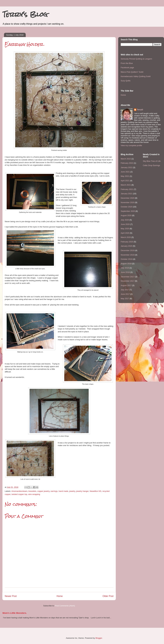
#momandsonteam (20, 491)
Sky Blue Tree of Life (152, 161)
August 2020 (126, 215)
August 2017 (126, 285)
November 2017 (128, 281)
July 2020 (125, 220)
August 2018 (126, 264)
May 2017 (125, 299)
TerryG (140, 110)
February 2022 (127, 163)
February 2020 (127, 242)
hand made (63, 491)
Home (60, 596)
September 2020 (128, 211)
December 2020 (128, 198)
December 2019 (128, 250)
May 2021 (125, 176)
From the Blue (127, 63)
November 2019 (128, 255)
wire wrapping (34, 494)
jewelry (72, 491)
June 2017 (125, 294)
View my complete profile (131, 145)
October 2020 (127, 207)
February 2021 (127, 189)
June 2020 (125, 224)
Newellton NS (96, 491)
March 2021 (126, 185)
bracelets (32, 491)
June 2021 (125, 172)
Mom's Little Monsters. (15, 613)
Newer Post (11, 596)
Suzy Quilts (126, 81)
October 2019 (127, 259)
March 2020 (126, 237)
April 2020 (125, 233)
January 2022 (127, 167)
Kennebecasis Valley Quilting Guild (136, 76)
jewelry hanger (82, 491)
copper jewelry (43, 491)
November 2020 (128, 202)
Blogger (99, 638)
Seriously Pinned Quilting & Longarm (136, 59)
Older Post (108, 596)
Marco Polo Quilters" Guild (132, 72)
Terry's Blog (25, 14)
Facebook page (127, 68)
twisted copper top (19, 494)
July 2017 (125, 290)
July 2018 (125, 268)
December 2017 (128, 277)
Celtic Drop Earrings (151, 165)
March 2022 (126, 159)
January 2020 (127, 246)
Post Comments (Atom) (65, 606)
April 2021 (125, 181)
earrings (54, 491)
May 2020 (125, 229)
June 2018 (125, 272)
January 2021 (127, 194)
